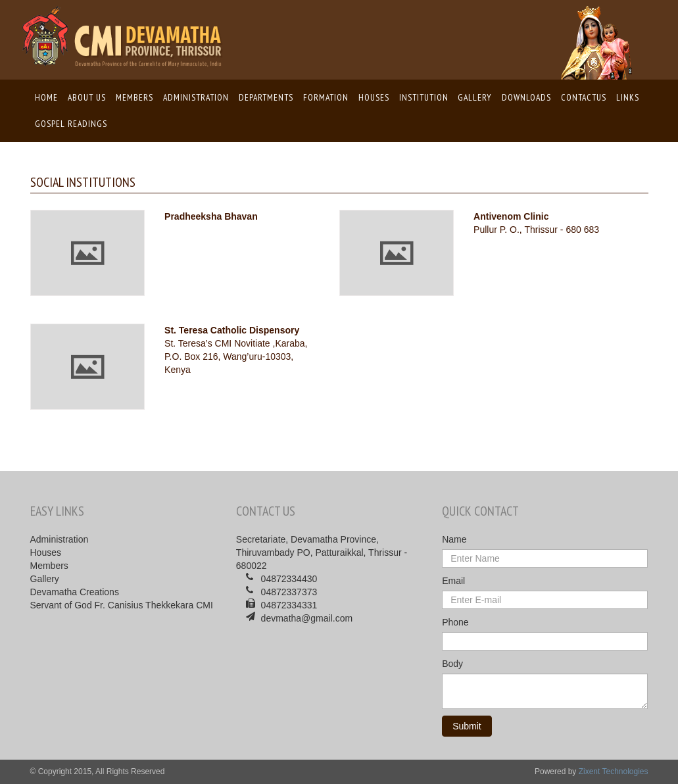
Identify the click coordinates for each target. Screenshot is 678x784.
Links (628, 97)
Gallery (475, 97)
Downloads (526, 97)
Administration (196, 97)
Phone (455, 622)
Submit (467, 726)
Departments (266, 97)
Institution (424, 97)
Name (454, 539)
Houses (374, 97)
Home (47, 97)
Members (134, 97)
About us (87, 97)
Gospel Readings (71, 124)
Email (453, 581)
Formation (326, 97)
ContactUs (584, 97)
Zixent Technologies (614, 772)
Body (452, 664)
